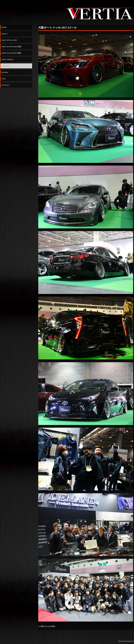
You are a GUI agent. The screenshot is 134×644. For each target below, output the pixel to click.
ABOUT (4, 34)
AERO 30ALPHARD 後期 (11, 53)
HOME (4, 27)
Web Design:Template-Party (126, 641)
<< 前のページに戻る (47, 626)
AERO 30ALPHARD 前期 (11, 47)
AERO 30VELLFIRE (9, 40)
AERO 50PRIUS (7, 59)
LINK (3, 79)
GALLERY (5, 66)
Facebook (5, 72)
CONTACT (5, 85)
